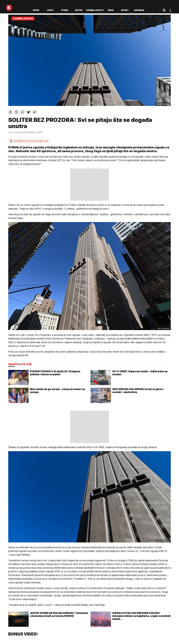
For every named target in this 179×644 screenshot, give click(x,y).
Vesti (50, 10)
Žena (111, 10)
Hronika (139, 10)
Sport (125, 10)
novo (36, 10)
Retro (79, 10)
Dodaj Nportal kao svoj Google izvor (29, 141)
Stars (65, 10)
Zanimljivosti (95, 10)
